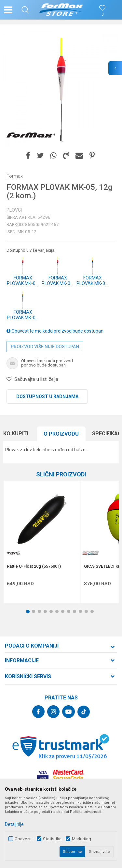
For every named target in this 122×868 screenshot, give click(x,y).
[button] (25, 10)
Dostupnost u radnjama (47, 397)
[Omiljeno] (102, 15)
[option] (61, 89)
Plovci (14, 210)
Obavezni (24, 839)
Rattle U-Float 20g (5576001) (34, 566)
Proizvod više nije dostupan (45, 347)
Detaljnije (14, 824)
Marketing (81, 839)
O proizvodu (61, 434)
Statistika (52, 839)
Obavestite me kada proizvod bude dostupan (55, 331)
